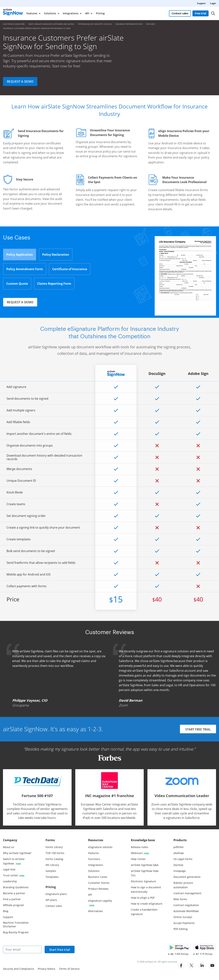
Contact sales (180, 13)
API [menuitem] (87, 13)
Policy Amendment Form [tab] (25, 269)
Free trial (201, 13)
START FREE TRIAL (198, 729)
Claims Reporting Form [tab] (54, 284)
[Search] (213, 13)
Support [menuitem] (201, 3)
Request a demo (20, 81)
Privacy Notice (46, 969)
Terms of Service (69, 969)
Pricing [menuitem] (100, 13)
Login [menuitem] (213, 3)
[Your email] (22, 949)
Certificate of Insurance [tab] (70, 269)
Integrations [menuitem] (71, 13)
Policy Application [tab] (20, 255)
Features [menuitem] (32, 13)
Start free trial (60, 950)
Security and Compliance (18, 969)
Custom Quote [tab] (17, 284)
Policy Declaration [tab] (56, 255)
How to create (147, 904)
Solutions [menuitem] (50, 13)
